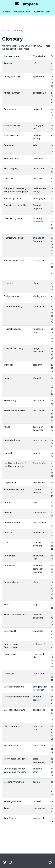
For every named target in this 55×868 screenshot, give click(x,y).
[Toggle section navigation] (5, 21)
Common (7, 30)
